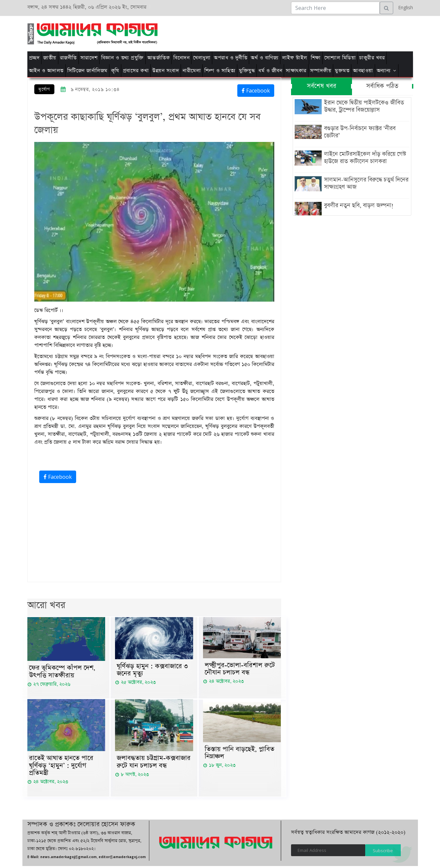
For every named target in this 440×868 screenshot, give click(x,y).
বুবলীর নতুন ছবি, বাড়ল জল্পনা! (357, 205)
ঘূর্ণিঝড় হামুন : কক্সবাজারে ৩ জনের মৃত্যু (152, 670)
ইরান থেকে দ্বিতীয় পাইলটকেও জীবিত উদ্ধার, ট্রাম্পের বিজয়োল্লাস (363, 106)
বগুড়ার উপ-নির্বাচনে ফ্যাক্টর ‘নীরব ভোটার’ (358, 132)
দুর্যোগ (44, 89)
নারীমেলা (192, 71)
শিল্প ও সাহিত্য (220, 71)
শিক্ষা (316, 58)
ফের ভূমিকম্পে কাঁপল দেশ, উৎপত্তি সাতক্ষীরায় (62, 672)
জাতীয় (50, 58)
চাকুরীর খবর (372, 58)
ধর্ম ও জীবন (270, 71)
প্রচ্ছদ (34, 58)
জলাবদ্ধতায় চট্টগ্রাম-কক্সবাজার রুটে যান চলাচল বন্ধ (154, 763)
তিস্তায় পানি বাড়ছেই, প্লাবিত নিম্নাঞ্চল (239, 754)
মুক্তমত (342, 71)
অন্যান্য (384, 71)
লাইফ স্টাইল (295, 58)
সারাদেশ (89, 58)
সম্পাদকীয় (321, 71)
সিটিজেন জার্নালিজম (87, 71)
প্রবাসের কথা (136, 71)
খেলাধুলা (202, 58)
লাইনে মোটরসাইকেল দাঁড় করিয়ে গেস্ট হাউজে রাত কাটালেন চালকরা (364, 158)
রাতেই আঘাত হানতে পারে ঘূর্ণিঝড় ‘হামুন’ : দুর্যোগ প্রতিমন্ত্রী (61, 767)
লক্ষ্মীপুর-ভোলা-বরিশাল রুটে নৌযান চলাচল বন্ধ (240, 669)
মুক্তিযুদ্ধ (247, 71)
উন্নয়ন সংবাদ (166, 71)
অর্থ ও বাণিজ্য (265, 58)
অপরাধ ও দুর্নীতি (231, 58)
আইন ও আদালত (46, 71)
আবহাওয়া (363, 71)
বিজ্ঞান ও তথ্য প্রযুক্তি (122, 58)
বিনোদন (181, 58)
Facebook (256, 91)
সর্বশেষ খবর (321, 86)
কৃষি (115, 71)
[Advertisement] (303, 33)
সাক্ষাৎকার (296, 71)
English (404, 7)
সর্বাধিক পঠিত (382, 86)
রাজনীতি (68, 58)
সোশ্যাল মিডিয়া (340, 58)
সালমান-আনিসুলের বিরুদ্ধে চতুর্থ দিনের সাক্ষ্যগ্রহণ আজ (365, 183)
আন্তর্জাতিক (159, 58)
